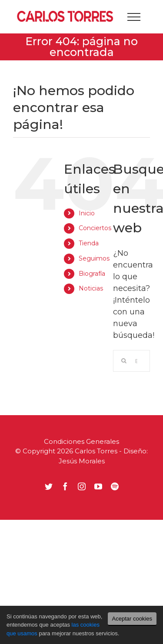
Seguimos (94, 258)
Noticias (91, 288)
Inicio (87, 213)
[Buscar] (124, 361)
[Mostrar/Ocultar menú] (134, 17)
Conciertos (95, 228)
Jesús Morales (82, 461)
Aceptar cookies (132, 619)
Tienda (89, 243)
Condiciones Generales (81, 441)
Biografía (92, 274)
